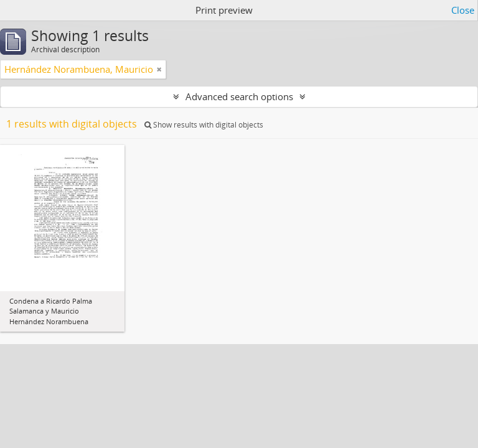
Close (463, 10)
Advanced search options (239, 96)
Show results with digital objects (204, 125)
